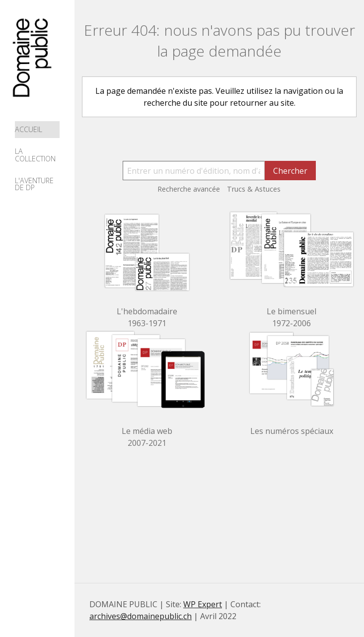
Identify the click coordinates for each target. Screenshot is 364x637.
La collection (35, 155)
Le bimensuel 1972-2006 (291, 317)
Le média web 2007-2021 (147, 437)
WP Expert (203, 604)
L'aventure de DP (34, 184)
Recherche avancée (189, 189)
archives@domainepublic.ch (141, 616)
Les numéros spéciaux (292, 431)
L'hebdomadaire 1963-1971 (147, 317)
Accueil (29, 129)
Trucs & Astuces (254, 189)
